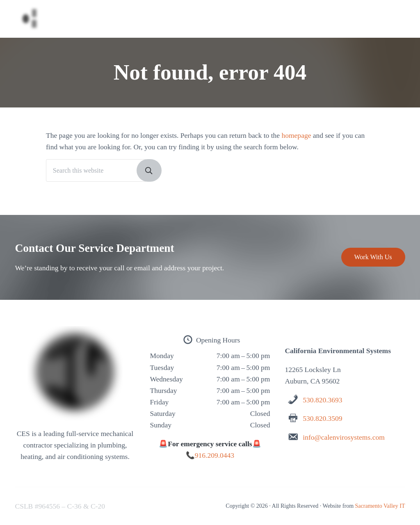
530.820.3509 (322, 418)
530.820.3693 (322, 400)
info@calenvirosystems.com (344, 437)
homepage (296, 135)
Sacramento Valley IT (380, 506)
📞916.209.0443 (210, 455)
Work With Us (373, 257)
